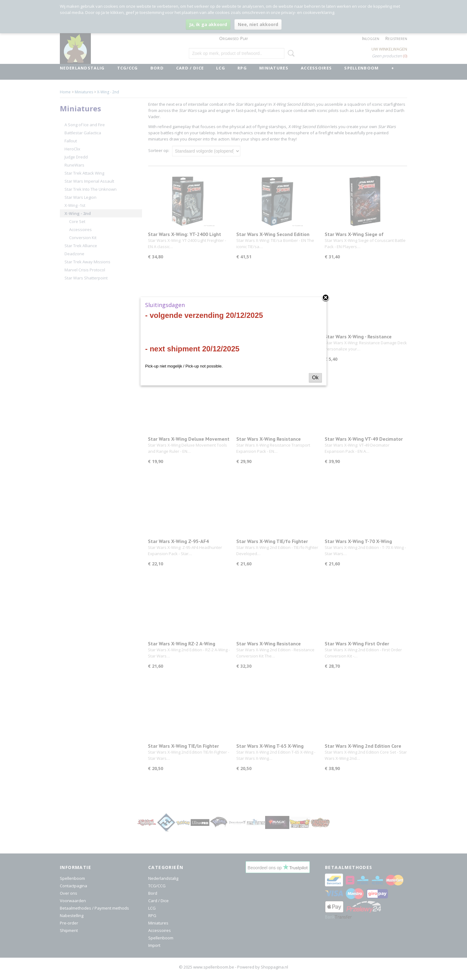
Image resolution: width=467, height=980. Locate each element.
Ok (315, 378)
